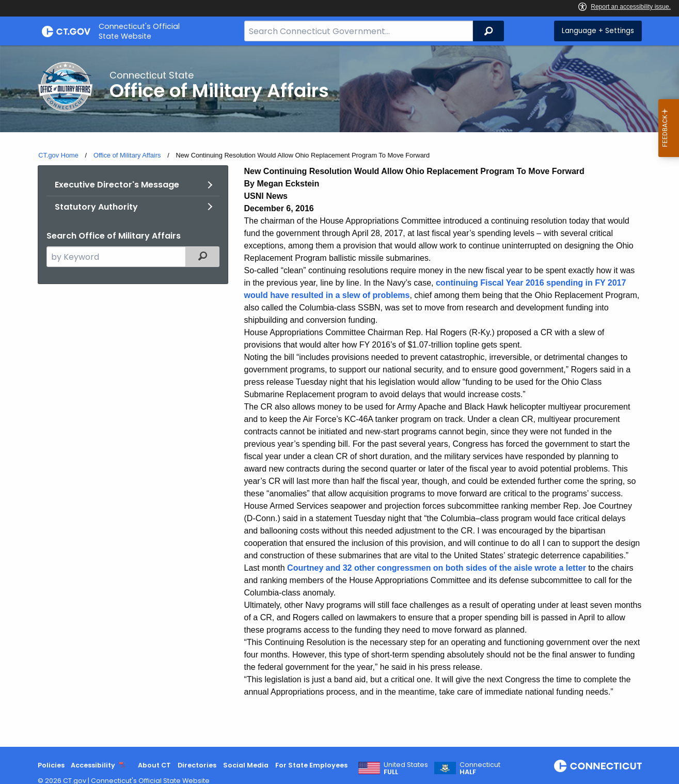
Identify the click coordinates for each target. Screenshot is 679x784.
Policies (51, 765)
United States (406, 769)
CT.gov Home (58, 155)
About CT (154, 765)
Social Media (246, 765)
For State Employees (311, 765)
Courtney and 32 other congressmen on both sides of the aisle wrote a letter (437, 568)
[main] (339, 396)
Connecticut (480, 769)
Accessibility (93, 765)
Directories (197, 765)
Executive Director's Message (117, 185)
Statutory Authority (96, 207)
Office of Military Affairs (127, 155)
